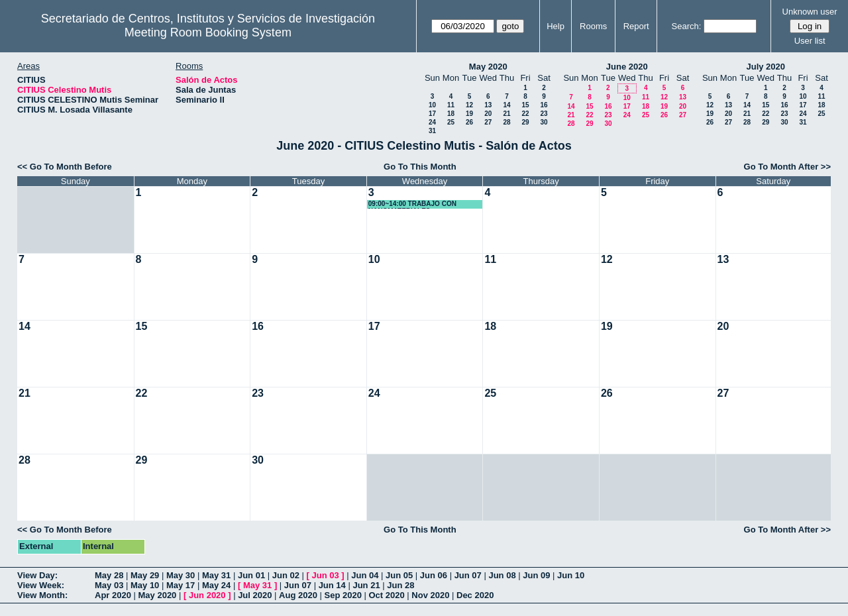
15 (525, 105)
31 (432, 131)
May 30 (181, 575)
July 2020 (766, 67)
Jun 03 (325, 575)
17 (432, 114)
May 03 (109, 585)
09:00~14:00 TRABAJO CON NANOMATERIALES (412, 204)
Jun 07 (468, 575)
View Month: (42, 595)
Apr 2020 (113, 595)
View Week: (41, 585)
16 (544, 105)
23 (544, 114)
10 (432, 105)
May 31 (216, 575)
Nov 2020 (430, 595)
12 (469, 105)
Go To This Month (420, 167)
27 (488, 122)
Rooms (593, 26)
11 (451, 105)
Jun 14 (332, 585)
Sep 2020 (343, 595)
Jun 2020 (207, 595)
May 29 (145, 575)
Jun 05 (399, 575)
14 (506, 105)
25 (451, 122)
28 (506, 122)
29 (525, 122)
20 (488, 114)
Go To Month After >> (787, 167)
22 (525, 114)
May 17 (181, 585)
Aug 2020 (298, 595)
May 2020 (488, 67)
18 (451, 114)
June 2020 (627, 67)
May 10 (145, 585)
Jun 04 (365, 575)
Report (636, 26)
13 (488, 105)
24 (432, 122)
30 (544, 122)
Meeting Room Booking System (208, 32)
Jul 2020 (255, 595)
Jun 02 (286, 575)
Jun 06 (434, 575)
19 (469, 114)
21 (506, 114)
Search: (687, 26)
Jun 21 (366, 585)
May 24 (216, 585)
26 (469, 122)
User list (810, 41)
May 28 (109, 575)
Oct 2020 (386, 595)
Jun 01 (251, 575)
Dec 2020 (475, 595)
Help (556, 26)
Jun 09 (536, 575)
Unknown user (810, 12)
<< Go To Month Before (65, 167)
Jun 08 (502, 575)
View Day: (37, 575)
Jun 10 (571, 575)
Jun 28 (400, 585)
